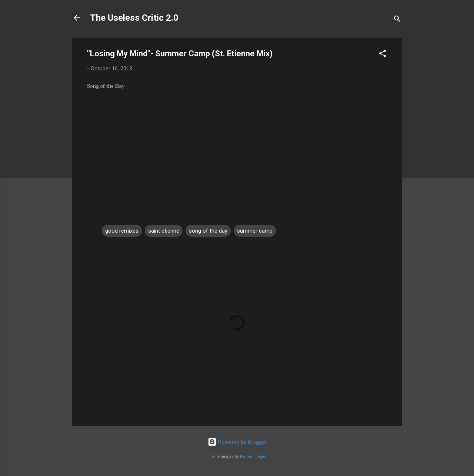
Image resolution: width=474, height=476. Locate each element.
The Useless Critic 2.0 (134, 18)
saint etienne (164, 231)
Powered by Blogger (237, 442)
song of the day (208, 231)
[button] (383, 55)
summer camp (255, 231)
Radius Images (253, 457)
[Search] (397, 20)
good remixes (122, 231)
